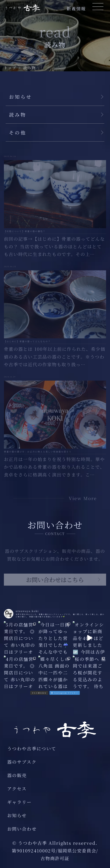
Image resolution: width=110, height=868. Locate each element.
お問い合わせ (22, 829)
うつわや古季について (32, 748)
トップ (10, 68)
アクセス (17, 789)
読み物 (29, 68)
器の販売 (17, 775)
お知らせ (17, 815)
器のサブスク (22, 762)
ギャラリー (19, 802)
